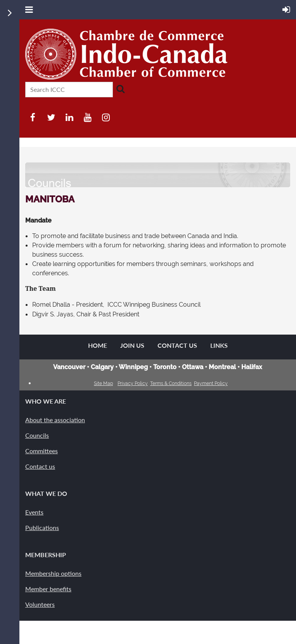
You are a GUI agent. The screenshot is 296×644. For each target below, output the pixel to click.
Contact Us (177, 345)
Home (98, 345)
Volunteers (40, 604)
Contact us (40, 466)
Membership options (53, 573)
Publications (42, 527)
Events (34, 512)
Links (219, 345)
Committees (42, 451)
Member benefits (48, 589)
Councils (37, 435)
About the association (55, 420)
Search (120, 89)
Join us (132, 345)
